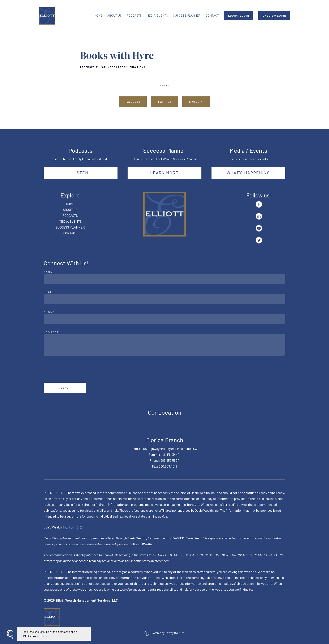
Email (49, 292)
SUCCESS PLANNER (187, 15)
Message (51, 332)
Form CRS (76, 527)
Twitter (165, 102)
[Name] (164, 279)
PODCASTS (134, 15)
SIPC (181, 538)
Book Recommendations (128, 67)
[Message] (164, 345)
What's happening (248, 173)
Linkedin (196, 102)
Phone (49, 312)
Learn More (164, 173)
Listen (80, 173)
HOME (98, 15)
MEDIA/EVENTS (157, 15)
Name (48, 272)
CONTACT (212, 15)
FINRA (171, 538)
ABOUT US (115, 15)
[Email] (164, 299)
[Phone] (164, 319)
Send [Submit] (65, 388)
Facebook (133, 102)
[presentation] (76, 369)
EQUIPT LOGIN (239, 15)
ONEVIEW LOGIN (274, 15)
